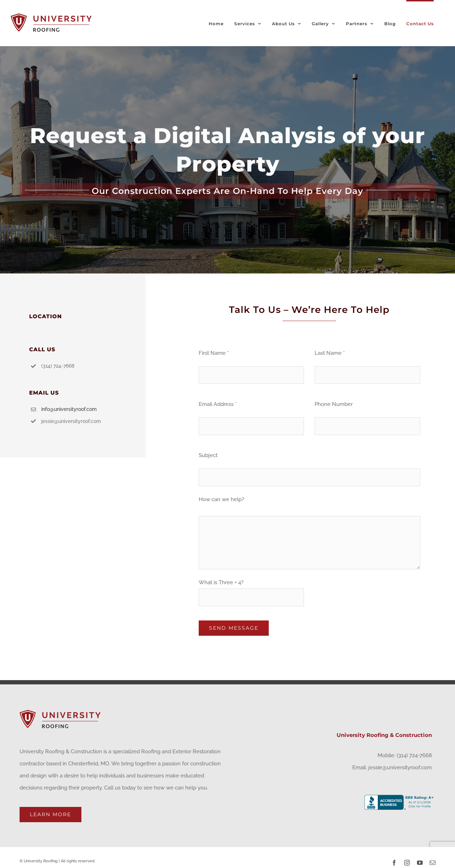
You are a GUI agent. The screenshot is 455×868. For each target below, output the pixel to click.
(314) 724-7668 (414, 755)
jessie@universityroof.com (400, 767)
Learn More (50, 814)
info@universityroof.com (69, 409)
